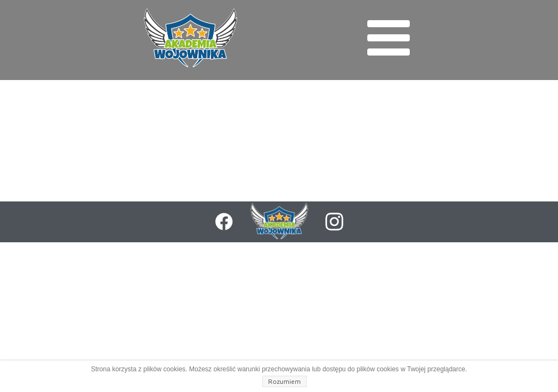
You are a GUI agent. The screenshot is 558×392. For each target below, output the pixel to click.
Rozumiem (284, 381)
